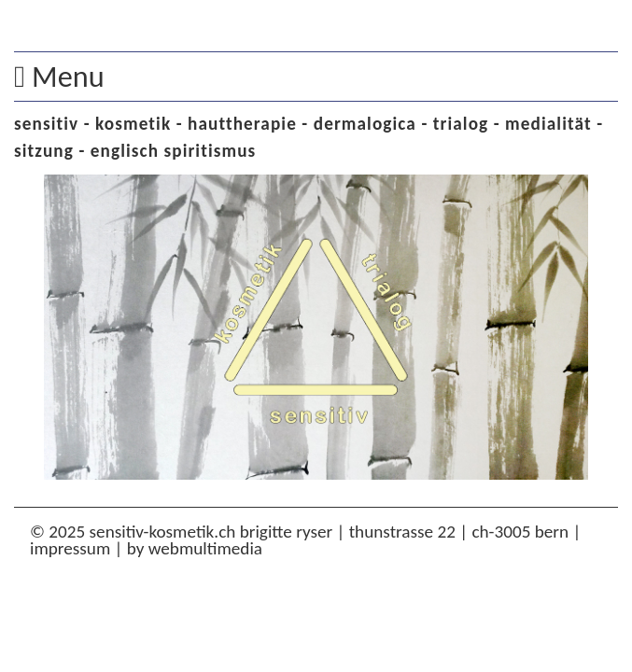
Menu (59, 77)
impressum (70, 548)
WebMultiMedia (205, 548)
